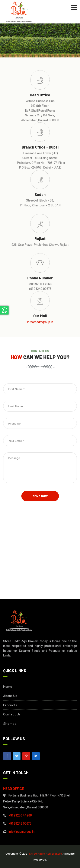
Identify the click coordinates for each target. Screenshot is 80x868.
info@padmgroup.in (40, 322)
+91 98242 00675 (20, 823)
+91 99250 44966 (20, 815)
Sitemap (10, 724)
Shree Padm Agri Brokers (45, 853)
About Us (10, 696)
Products (10, 705)
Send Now (40, 496)
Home (8, 686)
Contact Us (12, 714)
